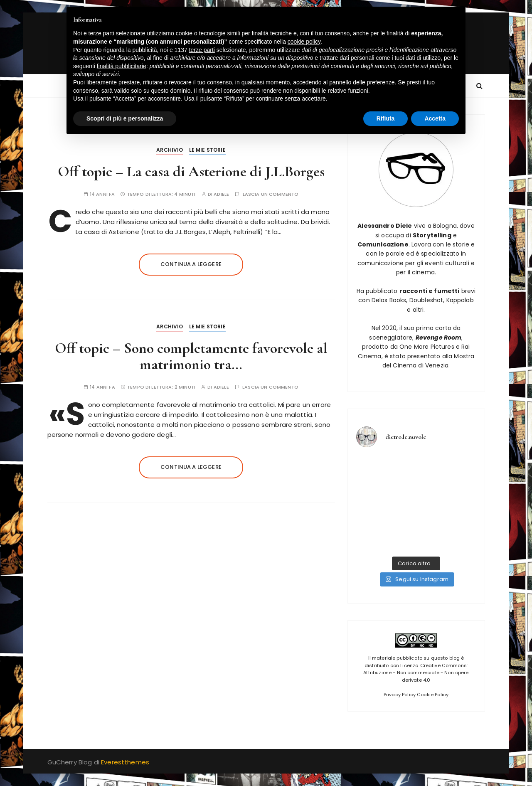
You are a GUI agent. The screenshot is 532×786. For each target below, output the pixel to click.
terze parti (202, 50)
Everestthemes (125, 762)
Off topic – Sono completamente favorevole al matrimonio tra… (191, 356)
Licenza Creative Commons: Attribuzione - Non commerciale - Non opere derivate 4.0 (416, 673)
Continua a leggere (191, 264)
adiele (221, 194)
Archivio (170, 150)
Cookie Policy (433, 695)
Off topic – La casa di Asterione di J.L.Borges (191, 171)
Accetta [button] (435, 118)
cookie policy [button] (304, 42)
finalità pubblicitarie (122, 66)
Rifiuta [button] (386, 118)
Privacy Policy (400, 695)
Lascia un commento (271, 194)
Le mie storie (207, 150)
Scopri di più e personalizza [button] (125, 118)
